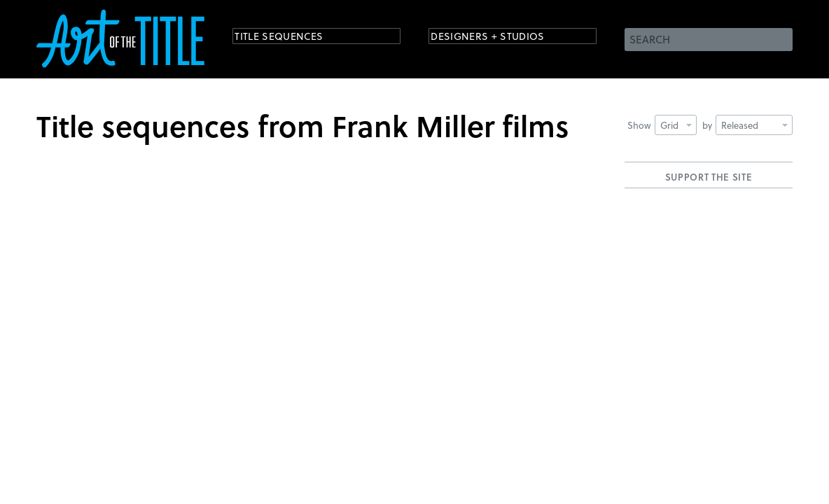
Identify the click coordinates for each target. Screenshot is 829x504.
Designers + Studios (503, 38)
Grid (676, 125)
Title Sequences (291, 38)
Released (754, 125)
